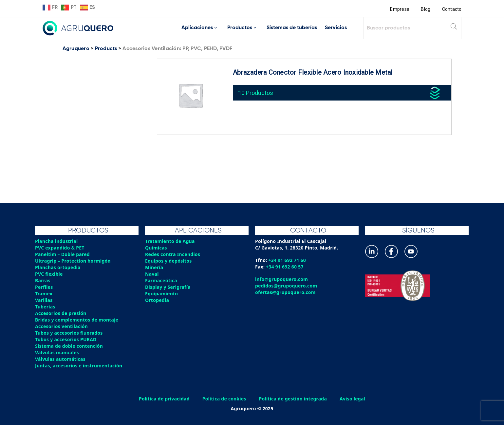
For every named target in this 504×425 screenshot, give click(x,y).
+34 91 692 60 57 (285, 267)
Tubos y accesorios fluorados (69, 333)
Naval (152, 274)
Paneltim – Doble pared (62, 254)
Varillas (44, 300)
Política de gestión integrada (293, 399)
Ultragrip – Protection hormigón (73, 261)
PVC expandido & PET (60, 248)
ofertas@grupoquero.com (285, 292)
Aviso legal (352, 399)
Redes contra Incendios (173, 254)
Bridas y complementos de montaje (77, 320)
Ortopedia (157, 300)
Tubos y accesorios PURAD (66, 339)
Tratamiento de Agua (170, 241)
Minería (154, 267)
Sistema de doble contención (69, 346)
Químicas (156, 248)
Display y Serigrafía (168, 287)
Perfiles (44, 287)
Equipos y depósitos (168, 261)
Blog (426, 9)
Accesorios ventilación (61, 326)
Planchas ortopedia (58, 267)
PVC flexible (49, 274)
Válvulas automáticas (60, 359)
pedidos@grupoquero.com (286, 286)
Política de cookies (224, 399)
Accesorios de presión (61, 313)
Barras (43, 280)
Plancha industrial (56, 241)
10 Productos (256, 93)
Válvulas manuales (57, 352)
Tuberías (45, 307)
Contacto (452, 9)
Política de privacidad (164, 399)
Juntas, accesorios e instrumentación (79, 366)
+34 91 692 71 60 (287, 260)
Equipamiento (161, 294)
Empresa (400, 9)
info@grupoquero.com (281, 279)
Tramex (44, 294)
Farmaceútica (161, 280)
